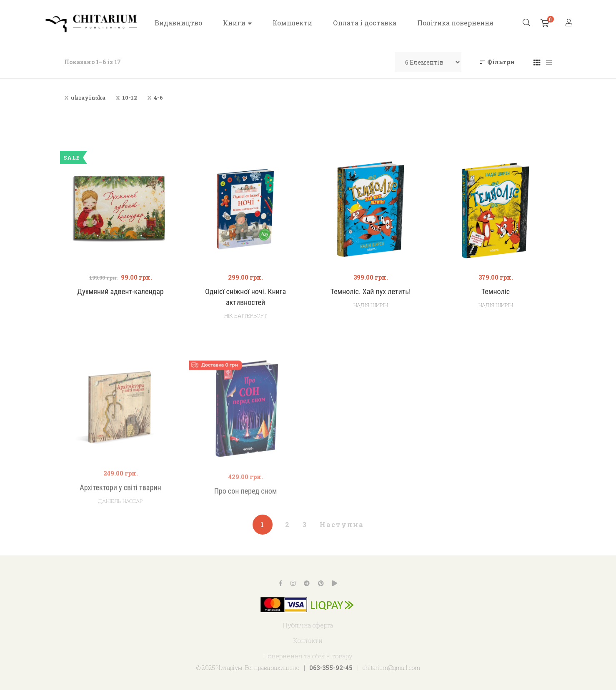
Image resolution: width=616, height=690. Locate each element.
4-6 (158, 97)
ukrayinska (88, 97)
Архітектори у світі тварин (120, 513)
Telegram (307, 583)
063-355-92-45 (331, 668)
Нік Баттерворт (245, 315)
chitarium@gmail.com (391, 668)
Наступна (342, 524)
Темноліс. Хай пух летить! (371, 291)
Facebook (281, 583)
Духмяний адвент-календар (120, 291)
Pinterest (321, 583)
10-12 (130, 97)
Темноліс (496, 291)
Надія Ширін (371, 305)
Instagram (293, 583)
